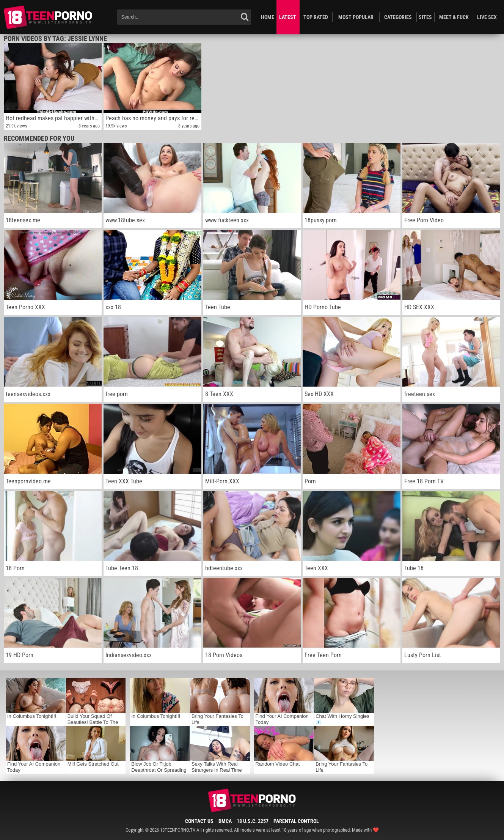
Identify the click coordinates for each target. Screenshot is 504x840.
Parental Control (296, 821)
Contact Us (199, 821)
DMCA (225, 821)
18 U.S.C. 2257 (253, 821)
